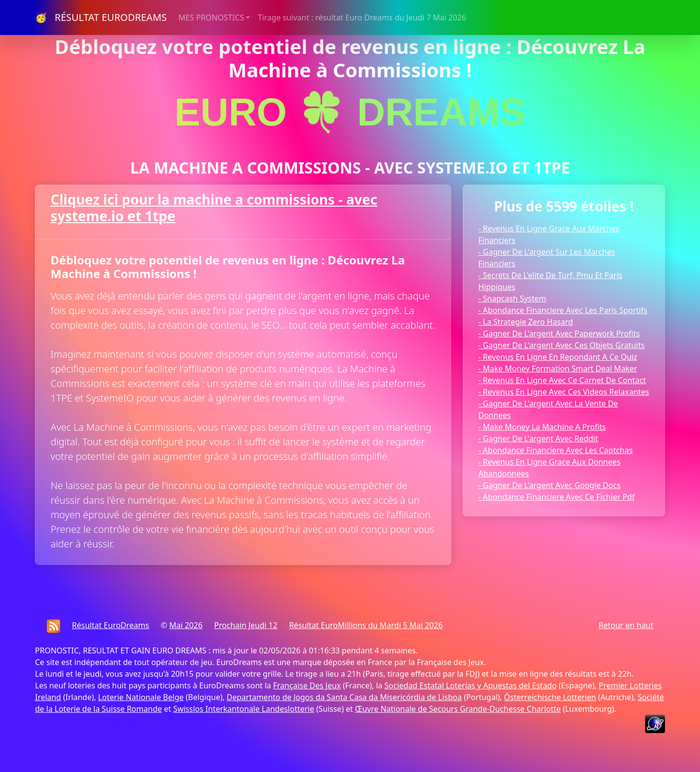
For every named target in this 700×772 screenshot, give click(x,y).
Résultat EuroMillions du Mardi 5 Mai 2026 (366, 625)
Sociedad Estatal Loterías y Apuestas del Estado (471, 685)
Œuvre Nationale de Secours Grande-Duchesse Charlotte (458, 709)
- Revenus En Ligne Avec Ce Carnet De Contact (562, 380)
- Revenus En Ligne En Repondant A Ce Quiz (558, 357)
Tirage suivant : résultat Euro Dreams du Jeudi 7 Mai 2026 (362, 18)
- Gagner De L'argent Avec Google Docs (550, 485)
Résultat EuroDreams (111, 625)
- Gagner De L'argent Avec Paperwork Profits (559, 333)
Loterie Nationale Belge (141, 697)
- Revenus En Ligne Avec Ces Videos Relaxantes (564, 392)
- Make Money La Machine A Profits (542, 427)
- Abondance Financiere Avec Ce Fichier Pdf (556, 497)
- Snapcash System (512, 298)
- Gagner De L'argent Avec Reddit (538, 439)
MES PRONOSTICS (211, 18)
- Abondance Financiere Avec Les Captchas (555, 450)
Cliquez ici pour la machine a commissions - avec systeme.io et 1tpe (214, 208)
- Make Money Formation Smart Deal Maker (558, 368)
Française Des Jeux (307, 685)
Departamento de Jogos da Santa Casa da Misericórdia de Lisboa (344, 697)
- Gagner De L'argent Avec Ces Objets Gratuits (561, 345)
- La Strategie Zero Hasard (526, 322)
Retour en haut (626, 625)
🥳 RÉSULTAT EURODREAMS (101, 17)
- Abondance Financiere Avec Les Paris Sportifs (563, 310)
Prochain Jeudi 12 (246, 625)
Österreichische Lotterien (550, 697)
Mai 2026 (186, 625)
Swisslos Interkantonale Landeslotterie (244, 709)
